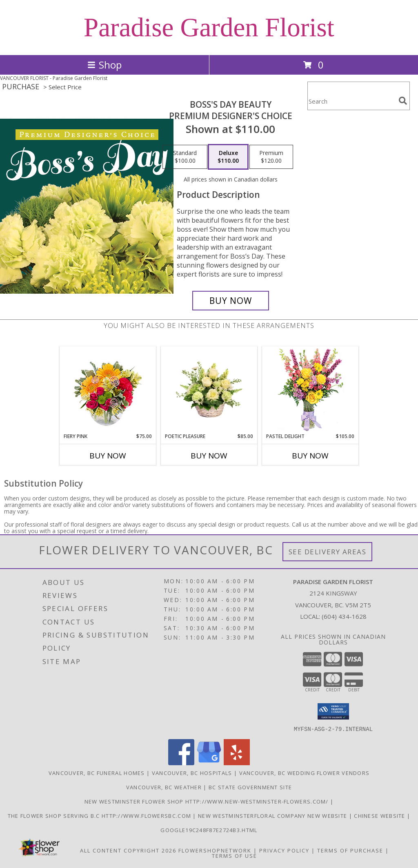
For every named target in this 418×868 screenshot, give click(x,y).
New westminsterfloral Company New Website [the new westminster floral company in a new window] (273, 815)
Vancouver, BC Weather (164, 787)
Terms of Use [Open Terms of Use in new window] (235, 855)
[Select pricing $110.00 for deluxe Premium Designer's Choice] (228, 157)
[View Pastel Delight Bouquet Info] (310, 390)
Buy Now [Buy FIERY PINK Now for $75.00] (108, 456)
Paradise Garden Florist (209, 27)
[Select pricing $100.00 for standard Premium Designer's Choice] (185, 157)
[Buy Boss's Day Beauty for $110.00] (231, 301)
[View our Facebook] (181, 763)
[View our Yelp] (237, 763)
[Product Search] (351, 101)
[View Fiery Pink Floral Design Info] (108, 390)
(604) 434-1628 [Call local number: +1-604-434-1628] (344, 616)
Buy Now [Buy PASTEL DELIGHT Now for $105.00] (310, 456)
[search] (403, 101)
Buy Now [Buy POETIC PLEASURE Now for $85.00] (209, 456)
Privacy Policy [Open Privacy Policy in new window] (284, 850)
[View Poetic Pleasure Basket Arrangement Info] (209, 390)
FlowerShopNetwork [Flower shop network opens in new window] (215, 850)
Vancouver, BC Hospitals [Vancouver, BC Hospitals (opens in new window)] (192, 773)
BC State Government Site (250, 787)
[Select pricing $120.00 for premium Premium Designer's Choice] (271, 157)
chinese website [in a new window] (380, 815)
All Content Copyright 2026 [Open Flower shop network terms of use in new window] (128, 850)
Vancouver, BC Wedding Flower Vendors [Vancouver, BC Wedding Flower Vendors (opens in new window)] (305, 773)
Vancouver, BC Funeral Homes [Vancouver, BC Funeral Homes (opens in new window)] (97, 773)
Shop (104, 65)
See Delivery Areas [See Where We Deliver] (328, 552)
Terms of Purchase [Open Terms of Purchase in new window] (350, 850)
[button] (333, 711)
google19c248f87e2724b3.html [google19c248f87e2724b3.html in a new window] (209, 830)
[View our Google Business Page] (209, 763)
